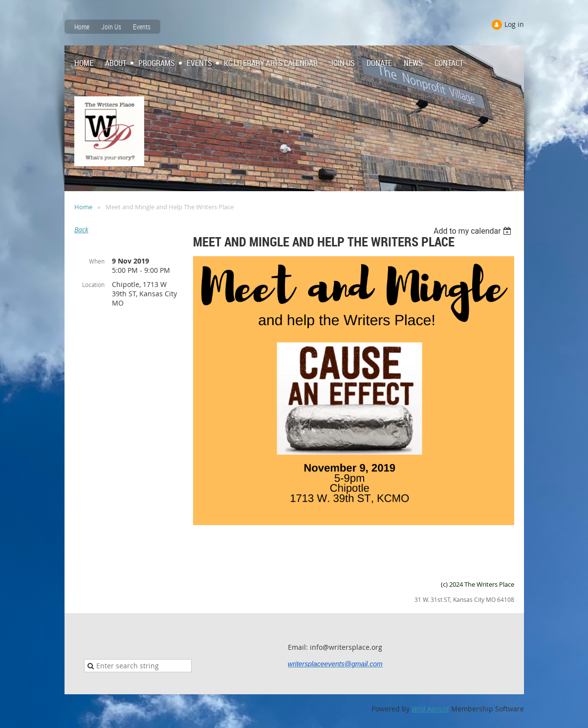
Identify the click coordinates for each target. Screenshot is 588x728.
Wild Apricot (430, 709)
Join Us (111, 27)
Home (82, 27)
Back (81, 230)
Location (93, 285)
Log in (514, 24)
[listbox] (474, 231)
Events (142, 27)
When (97, 261)
